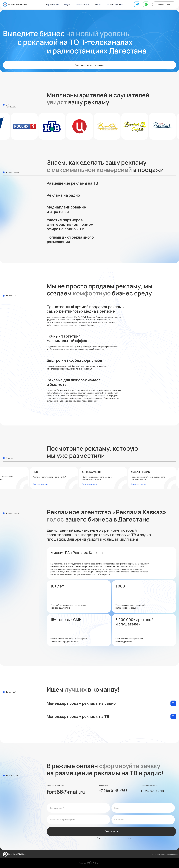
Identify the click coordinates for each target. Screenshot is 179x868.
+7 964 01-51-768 (113, 791)
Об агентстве (82, 4)
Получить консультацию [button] (90, 65)
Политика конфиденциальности (165, 854)
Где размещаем (52, 4)
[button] (89, 185)
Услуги (67, 4)
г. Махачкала (152, 791)
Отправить (111, 831)
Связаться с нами (115, 4)
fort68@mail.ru (66, 792)
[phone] (78, 820)
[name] (78, 808)
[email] (143, 808)
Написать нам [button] (164, 4)
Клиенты (98, 4)
